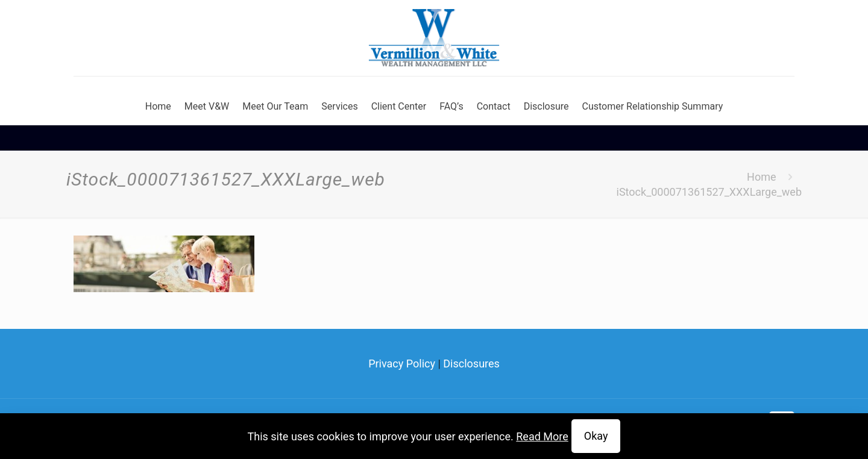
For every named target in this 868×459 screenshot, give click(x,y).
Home (761, 177)
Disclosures (471, 364)
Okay (596, 436)
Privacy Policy (402, 364)
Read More (542, 436)
